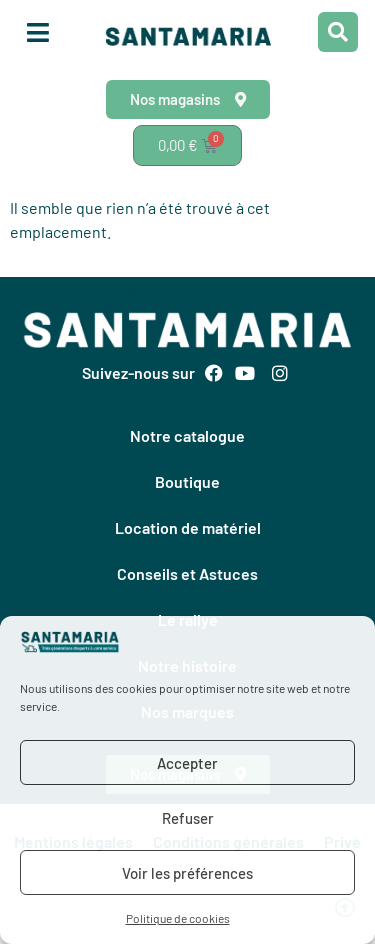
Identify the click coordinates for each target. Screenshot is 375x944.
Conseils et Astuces (187, 573)
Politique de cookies (178, 918)
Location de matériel (188, 527)
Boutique (187, 481)
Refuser (188, 818)
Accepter (187, 763)
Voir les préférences (187, 873)
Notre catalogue (187, 435)
